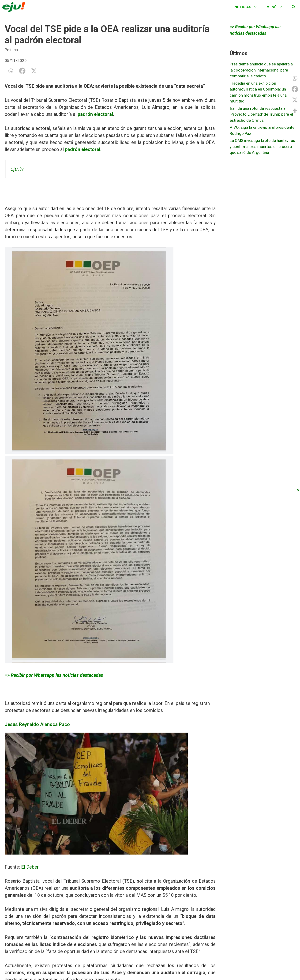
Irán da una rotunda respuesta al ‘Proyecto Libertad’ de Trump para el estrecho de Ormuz (261, 114)
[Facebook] (22, 71)
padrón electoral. (83, 149)
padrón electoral (95, 114)
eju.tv (17, 169)
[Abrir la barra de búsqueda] (294, 7)
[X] (34, 71)
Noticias (248, 7)
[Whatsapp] (11, 71)
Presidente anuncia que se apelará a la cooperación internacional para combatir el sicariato (261, 70)
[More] (295, 111)
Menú (277, 7)
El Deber (29, 867)
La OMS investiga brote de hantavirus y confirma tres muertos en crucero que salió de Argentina (262, 146)
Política (11, 50)
